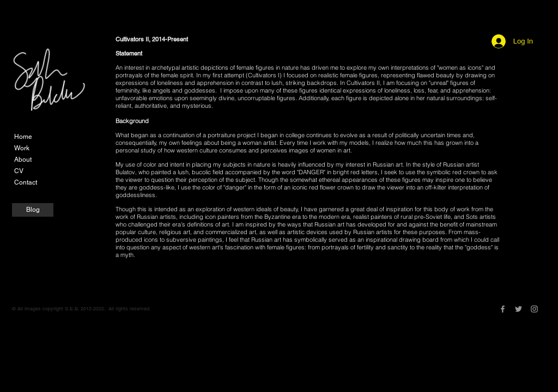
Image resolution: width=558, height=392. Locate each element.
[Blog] (33, 210)
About (23, 160)
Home (23, 137)
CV (19, 171)
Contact (26, 182)
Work (22, 148)
